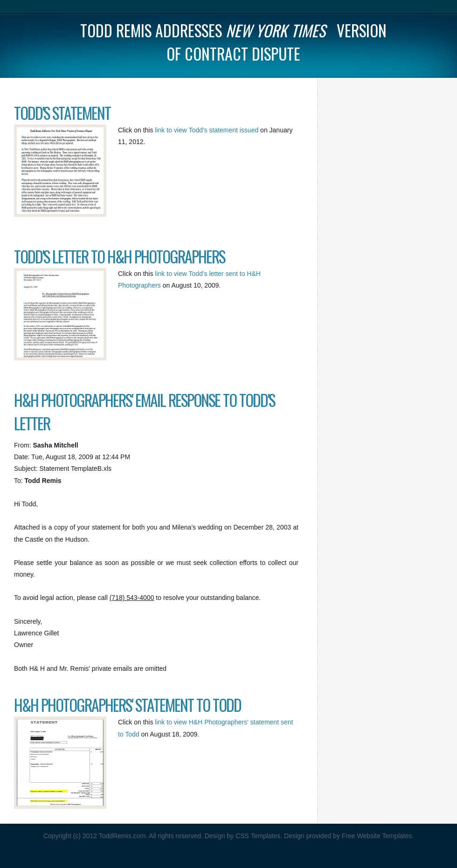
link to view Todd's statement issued (208, 130)
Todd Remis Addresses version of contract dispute (233, 42)
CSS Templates (258, 836)
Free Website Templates (377, 836)
